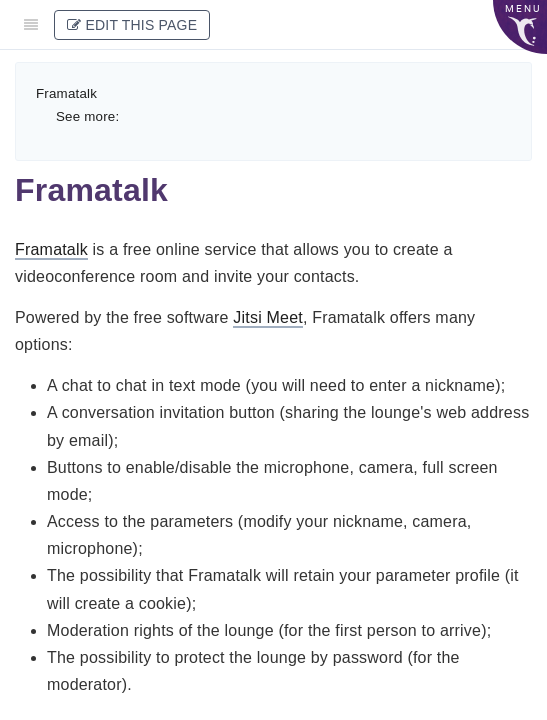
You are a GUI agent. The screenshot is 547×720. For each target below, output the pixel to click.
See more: (87, 116)
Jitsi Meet (268, 317)
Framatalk (66, 93)
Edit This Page (132, 25)
